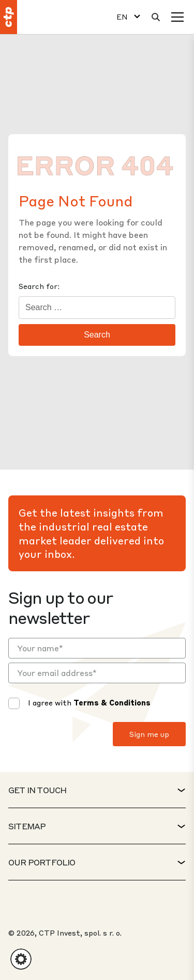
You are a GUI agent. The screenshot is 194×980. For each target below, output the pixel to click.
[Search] (156, 17)
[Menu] (177, 17)
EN (122, 17)
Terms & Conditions (112, 702)
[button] (21, 959)
